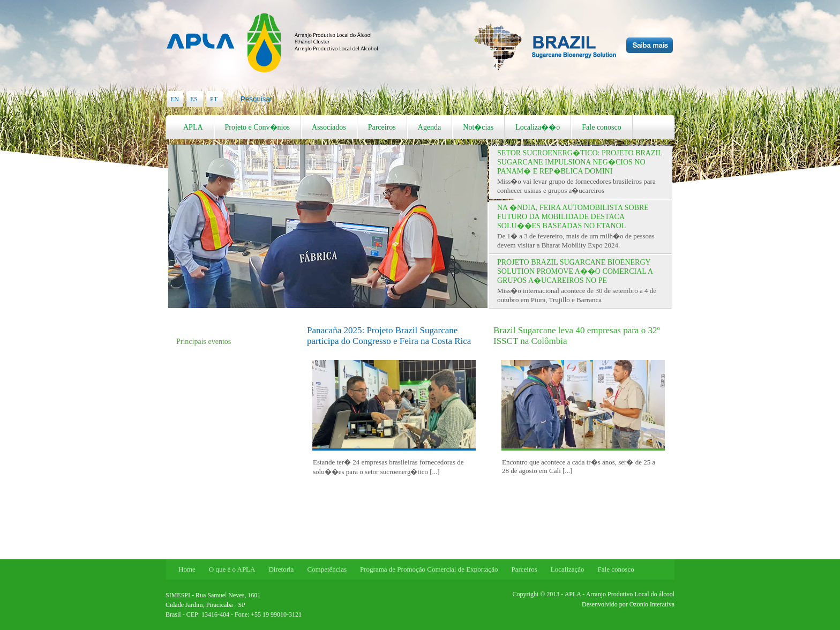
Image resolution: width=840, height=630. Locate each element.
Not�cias (478, 127)
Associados (329, 127)
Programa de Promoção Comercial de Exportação (429, 569)
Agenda (430, 127)
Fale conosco (601, 127)
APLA (193, 127)
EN (175, 99)
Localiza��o (538, 127)
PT (214, 99)
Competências (327, 569)
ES (194, 99)
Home (187, 569)
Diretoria (281, 569)
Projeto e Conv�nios (257, 127)
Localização (568, 569)
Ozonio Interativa (652, 604)
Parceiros (382, 127)
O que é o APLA (232, 569)
